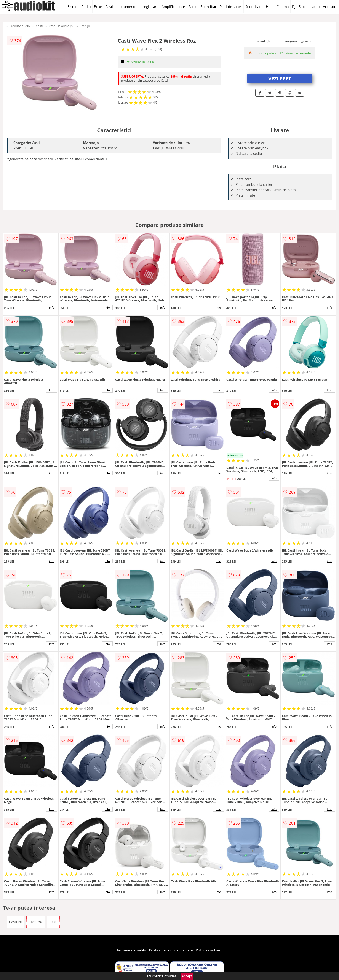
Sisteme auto (309, 7)
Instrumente (126, 7)
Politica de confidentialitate (171, 950)
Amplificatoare (173, 7)
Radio (193, 7)
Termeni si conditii (131, 950)
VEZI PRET (280, 78)
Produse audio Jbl (61, 26)
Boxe (98, 7)
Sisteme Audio (79, 7)
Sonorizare (254, 7)
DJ (294, 7)
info (52, 308)
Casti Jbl (85, 26)
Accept (187, 976)
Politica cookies (208, 950)
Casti (109, 7)
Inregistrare (149, 7)
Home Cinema (277, 7)
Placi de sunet (231, 7)
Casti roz (36, 922)
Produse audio (20, 26)
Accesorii (330, 7)
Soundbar (209, 7)
